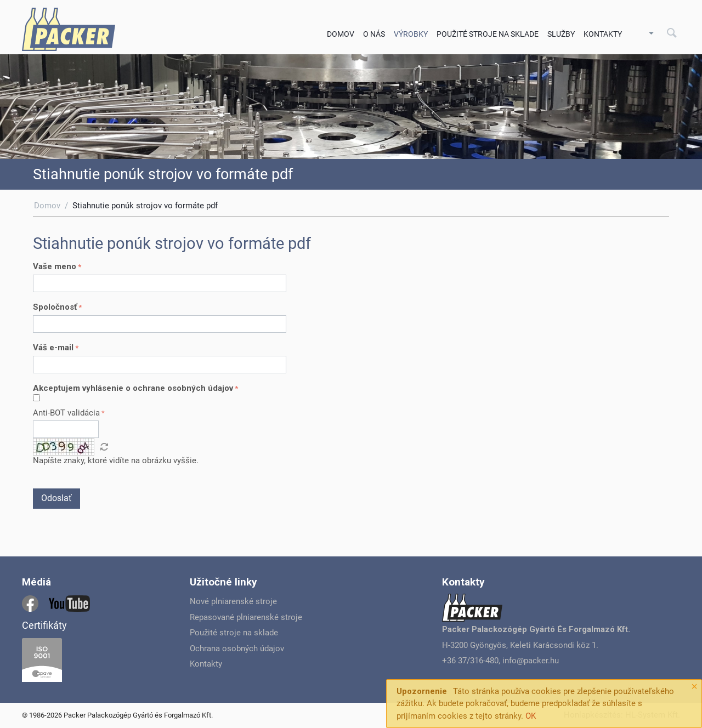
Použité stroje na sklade (488, 34)
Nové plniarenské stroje (233, 601)
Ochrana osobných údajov (237, 649)
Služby (561, 34)
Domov (341, 34)
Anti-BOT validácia (66, 413)
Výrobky (411, 34)
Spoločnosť (55, 307)
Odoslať (56, 498)
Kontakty (603, 34)
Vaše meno (55, 266)
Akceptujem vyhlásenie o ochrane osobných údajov (133, 388)
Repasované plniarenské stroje (246, 617)
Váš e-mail (53, 348)
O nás (374, 34)
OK (531, 716)
